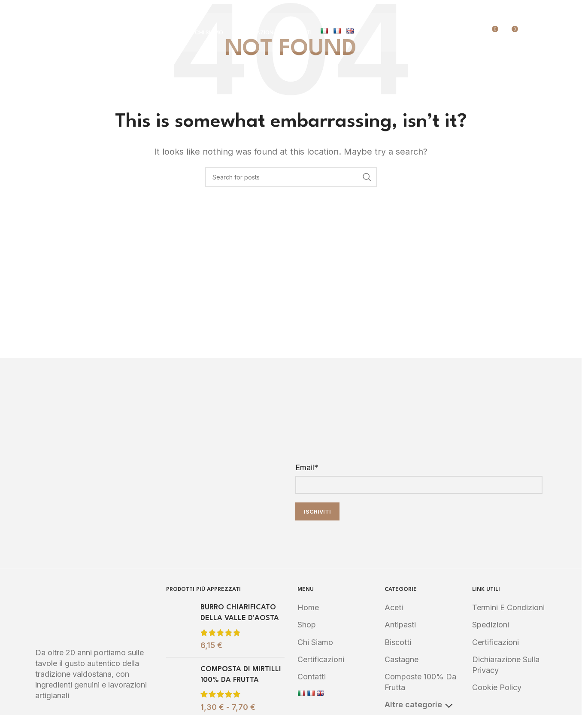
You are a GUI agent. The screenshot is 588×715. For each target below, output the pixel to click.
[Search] (530, 32)
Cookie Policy (497, 687)
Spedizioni (491, 625)
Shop (307, 625)
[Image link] (94, 611)
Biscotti (398, 642)
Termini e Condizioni (508, 607)
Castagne (402, 659)
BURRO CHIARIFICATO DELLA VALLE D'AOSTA (240, 613)
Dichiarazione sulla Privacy (506, 665)
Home (308, 607)
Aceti (394, 607)
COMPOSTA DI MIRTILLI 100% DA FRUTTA (241, 675)
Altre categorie (418, 704)
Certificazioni (321, 659)
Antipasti (400, 625)
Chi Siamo (315, 642)
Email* (307, 467)
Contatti (312, 677)
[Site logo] (87, 32)
